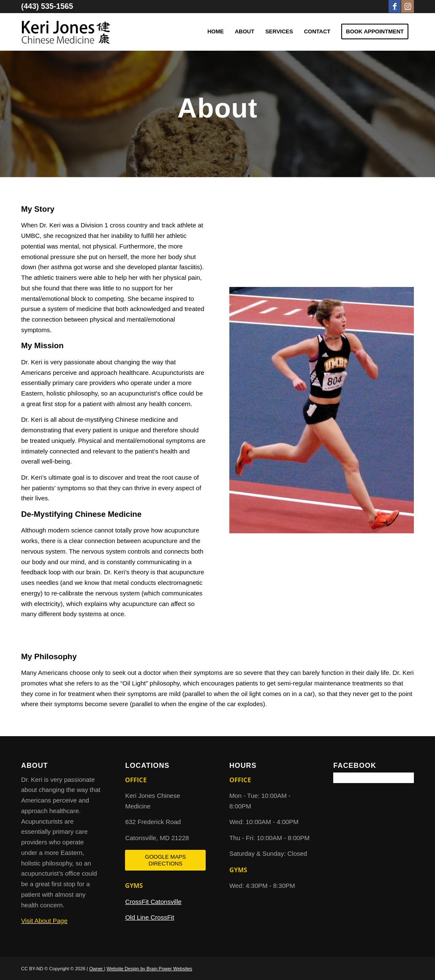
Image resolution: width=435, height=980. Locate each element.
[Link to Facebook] (395, 6)
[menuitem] (216, 32)
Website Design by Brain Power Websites (150, 969)
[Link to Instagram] (408, 6)
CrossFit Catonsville (153, 902)
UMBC (30, 236)
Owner (97, 969)
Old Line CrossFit (150, 917)
